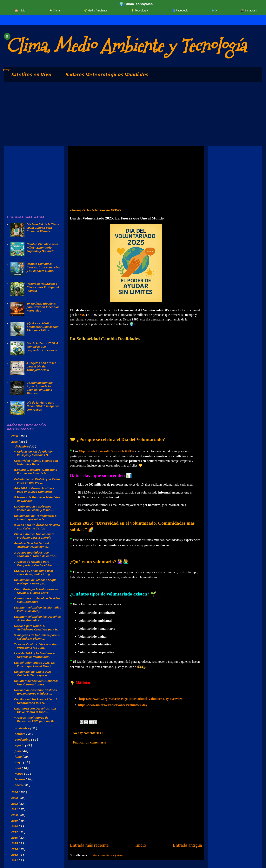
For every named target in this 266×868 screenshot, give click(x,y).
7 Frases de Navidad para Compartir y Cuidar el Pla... (34, 563)
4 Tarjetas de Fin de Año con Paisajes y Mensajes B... (34, 453)
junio (19, 757)
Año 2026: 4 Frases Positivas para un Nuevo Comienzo (34, 490)
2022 (15, 804)
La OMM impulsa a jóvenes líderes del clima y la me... (33, 508)
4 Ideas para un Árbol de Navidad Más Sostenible (37, 600)
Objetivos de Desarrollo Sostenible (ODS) (106, 451)
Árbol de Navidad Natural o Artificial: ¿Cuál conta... (33, 545)
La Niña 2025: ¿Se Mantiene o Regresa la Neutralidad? (35, 655)
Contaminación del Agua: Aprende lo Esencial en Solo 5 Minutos (40, 388)
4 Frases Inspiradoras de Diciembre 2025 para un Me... (36, 719)
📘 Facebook (180, 10)
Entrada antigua (187, 845)
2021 (15, 809)
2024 (15, 792)
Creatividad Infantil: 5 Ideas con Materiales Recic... (36, 462)
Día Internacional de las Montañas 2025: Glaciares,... (38, 609)
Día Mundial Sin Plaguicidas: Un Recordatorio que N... (36, 701)
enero (19, 785)
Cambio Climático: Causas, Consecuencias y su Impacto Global (43, 267)
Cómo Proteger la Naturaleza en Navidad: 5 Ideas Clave (36, 591)
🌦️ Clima (54, 10)
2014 (15, 849)
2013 (15, 855)
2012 (15, 860)
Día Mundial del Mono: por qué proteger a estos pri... (35, 582)
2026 (15, 436)
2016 (15, 838)
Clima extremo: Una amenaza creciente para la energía (34, 536)
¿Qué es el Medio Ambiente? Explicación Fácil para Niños (43, 327)
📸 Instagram (249, 10)
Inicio (141, 845)
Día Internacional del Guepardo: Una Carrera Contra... (36, 683)
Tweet (7, 70)
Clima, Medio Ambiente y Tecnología (126, 46)
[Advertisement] (120, 115)
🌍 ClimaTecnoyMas (136, 4)
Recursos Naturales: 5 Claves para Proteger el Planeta (43, 287)
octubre (20, 734)
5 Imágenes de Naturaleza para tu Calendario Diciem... (37, 637)
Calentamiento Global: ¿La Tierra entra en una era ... (37, 481)
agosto (20, 745)
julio (18, 751)
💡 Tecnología (139, 10)
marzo (19, 774)
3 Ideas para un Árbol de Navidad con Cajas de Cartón (37, 527)
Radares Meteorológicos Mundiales (107, 74)
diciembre (22, 446)
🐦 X (214, 10)
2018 (15, 826)
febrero (20, 779)
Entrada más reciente (89, 845)
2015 (15, 843)
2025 (15, 442)
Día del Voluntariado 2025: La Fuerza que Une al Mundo (34, 664)
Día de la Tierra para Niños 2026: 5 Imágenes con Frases (43, 406)
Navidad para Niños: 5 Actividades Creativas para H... (37, 628)
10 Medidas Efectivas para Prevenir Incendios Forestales (43, 307)
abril (18, 768)
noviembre (23, 728)
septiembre (23, 740)
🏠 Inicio (20, 10)
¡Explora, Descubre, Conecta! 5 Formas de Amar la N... (36, 471)
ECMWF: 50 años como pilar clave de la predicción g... (34, 572)
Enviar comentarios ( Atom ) (107, 855)
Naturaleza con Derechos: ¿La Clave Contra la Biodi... (35, 710)
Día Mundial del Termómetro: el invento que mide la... (36, 518)
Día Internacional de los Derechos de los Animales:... (38, 618)
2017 (15, 832)
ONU (82, 315)
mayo (19, 762)
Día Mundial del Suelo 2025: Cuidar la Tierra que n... (33, 673)
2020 (15, 815)
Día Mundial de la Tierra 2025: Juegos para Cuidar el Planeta (43, 228)
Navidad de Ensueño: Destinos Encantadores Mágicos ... (36, 692)
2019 (15, 821)
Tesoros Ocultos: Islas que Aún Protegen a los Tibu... (36, 646)
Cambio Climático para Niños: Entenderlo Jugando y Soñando (42, 248)
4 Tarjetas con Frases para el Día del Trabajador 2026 (41, 366)
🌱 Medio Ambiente (95, 10)
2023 (15, 798)
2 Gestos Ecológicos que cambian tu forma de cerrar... (36, 554)
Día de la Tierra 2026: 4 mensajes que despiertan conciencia (42, 347)
